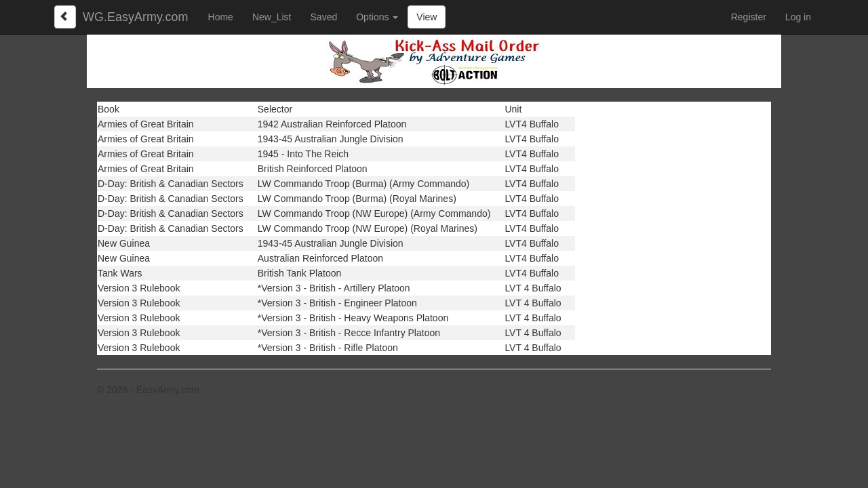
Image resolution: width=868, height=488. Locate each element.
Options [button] (377, 17)
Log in (798, 17)
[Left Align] (65, 17)
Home (221, 17)
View (427, 17)
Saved (324, 17)
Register (749, 17)
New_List (272, 17)
